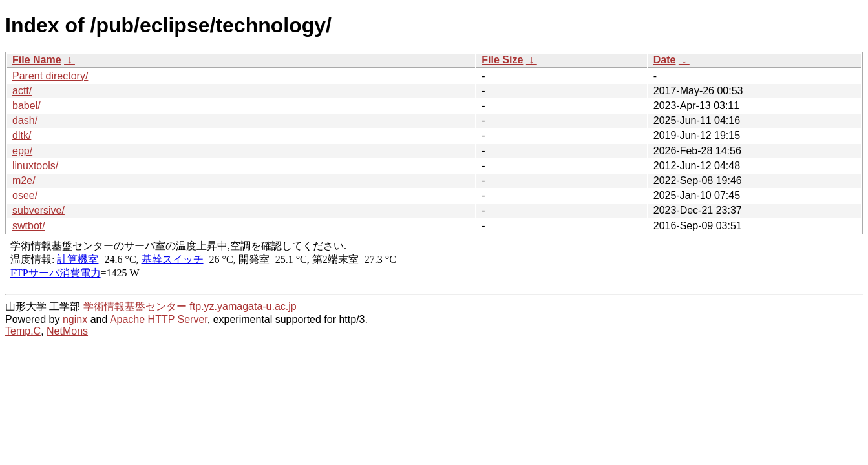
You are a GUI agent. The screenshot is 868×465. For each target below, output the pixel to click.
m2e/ (24, 181)
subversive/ (38, 210)
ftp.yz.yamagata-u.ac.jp (243, 306)
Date (665, 60)
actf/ (22, 91)
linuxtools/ (35, 166)
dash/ (25, 120)
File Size (502, 60)
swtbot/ (29, 226)
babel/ (26, 106)
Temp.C (23, 331)
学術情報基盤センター (135, 306)
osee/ (25, 195)
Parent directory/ (50, 76)
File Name (37, 60)
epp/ (22, 151)
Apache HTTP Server (159, 319)
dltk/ (22, 135)
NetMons (67, 331)
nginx (75, 319)
